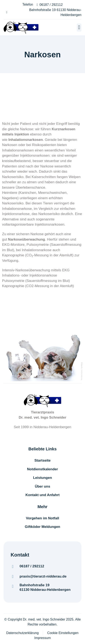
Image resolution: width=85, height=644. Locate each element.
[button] (79, 28)
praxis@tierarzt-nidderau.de (43, 576)
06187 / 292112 (32, 566)
